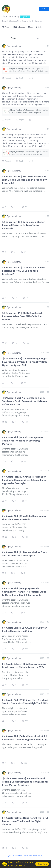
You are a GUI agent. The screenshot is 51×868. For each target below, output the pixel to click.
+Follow (44, 9)
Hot (38, 38)
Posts (13, 38)
